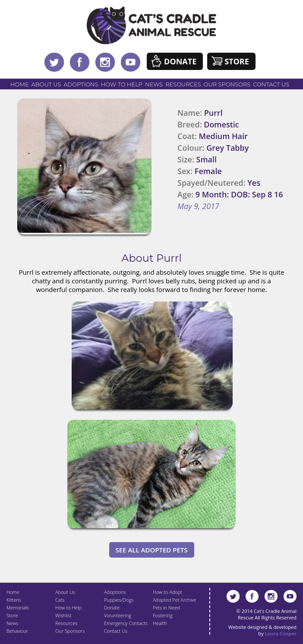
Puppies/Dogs (119, 600)
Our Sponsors (227, 84)
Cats (60, 600)
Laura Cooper (281, 633)
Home (20, 84)
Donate (180, 61)
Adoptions (81, 84)
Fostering (163, 615)
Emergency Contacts (126, 623)
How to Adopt (167, 592)
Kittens (14, 600)
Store (237, 61)
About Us (46, 84)
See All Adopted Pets (152, 550)
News (154, 84)
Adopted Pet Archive (174, 600)
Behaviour (17, 631)
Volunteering (118, 615)
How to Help (122, 84)
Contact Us (271, 84)
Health (160, 623)
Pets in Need (166, 608)
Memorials (18, 608)
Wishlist (63, 615)
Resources (183, 84)
